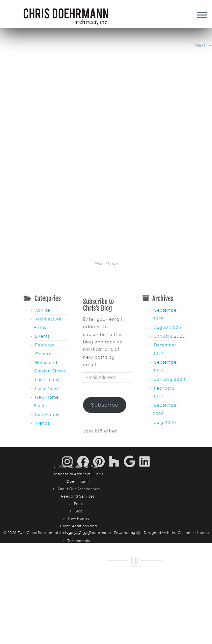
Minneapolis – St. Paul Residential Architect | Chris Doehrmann (78, 421)
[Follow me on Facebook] (85, 408)
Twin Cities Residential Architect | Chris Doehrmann (64, 480)
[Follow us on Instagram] (70, 408)
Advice (43, 257)
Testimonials (78, 488)
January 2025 (169, 283)
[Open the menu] (202, 16)
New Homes (79, 466)
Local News (47, 335)
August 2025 (168, 274)
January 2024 (170, 326)
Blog (79, 458)
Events (42, 283)
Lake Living (48, 327)
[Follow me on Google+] (132, 408)
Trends (42, 370)
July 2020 (165, 370)
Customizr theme (193, 480)
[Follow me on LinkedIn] (145, 408)
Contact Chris (79, 495)
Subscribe (105, 352)
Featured (45, 292)
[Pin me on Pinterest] (101, 408)
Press (78, 451)
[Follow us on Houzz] (116, 408)
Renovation (47, 361)
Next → (203, 45)
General (44, 301)
